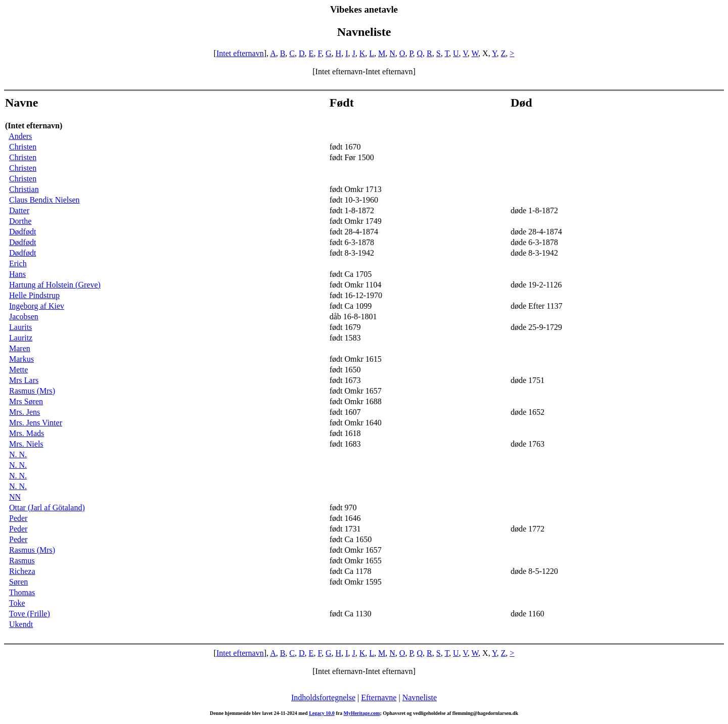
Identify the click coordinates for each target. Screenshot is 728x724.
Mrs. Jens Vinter (36, 423)
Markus (21, 359)
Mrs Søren (26, 401)
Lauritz (21, 338)
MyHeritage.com (361, 713)
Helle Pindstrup (34, 295)
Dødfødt (22, 232)
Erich (18, 263)
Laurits (20, 327)
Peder (18, 518)
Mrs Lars (24, 380)
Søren (18, 582)
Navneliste (420, 697)
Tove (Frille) (30, 614)
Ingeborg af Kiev (37, 306)
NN (15, 497)
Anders (20, 136)
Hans (17, 274)
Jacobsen (24, 317)
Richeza (22, 571)
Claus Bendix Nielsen (44, 200)
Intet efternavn (240, 53)
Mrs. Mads (27, 433)
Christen (23, 147)
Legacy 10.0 (322, 713)
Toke (17, 603)
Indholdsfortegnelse (323, 697)
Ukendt (21, 624)
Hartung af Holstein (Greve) (55, 285)
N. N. (18, 454)
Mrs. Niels (26, 444)
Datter (19, 210)
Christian (24, 189)
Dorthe (20, 221)
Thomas (22, 592)
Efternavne (379, 697)
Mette (18, 370)
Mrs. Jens (25, 412)
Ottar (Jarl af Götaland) (47, 508)
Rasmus (22, 561)
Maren (20, 348)
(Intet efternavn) (34, 126)
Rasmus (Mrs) (32, 391)
